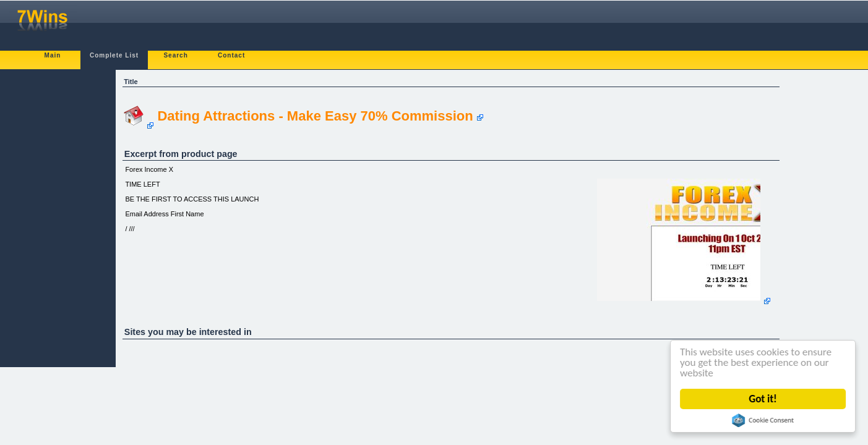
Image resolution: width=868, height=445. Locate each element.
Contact (231, 55)
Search (175, 55)
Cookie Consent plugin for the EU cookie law (763, 420)
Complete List (114, 55)
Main (53, 55)
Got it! (763, 399)
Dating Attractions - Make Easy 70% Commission (315, 116)
